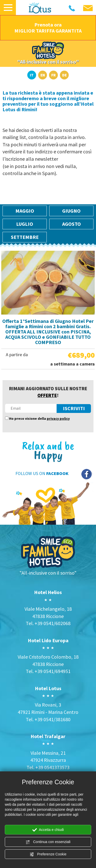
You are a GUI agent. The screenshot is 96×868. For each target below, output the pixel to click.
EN (43, 75)
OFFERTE (47, 395)
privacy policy (58, 418)
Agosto (71, 224)
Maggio (25, 211)
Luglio (25, 224)
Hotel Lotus (48, 688)
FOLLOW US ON (42, 473)
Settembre (25, 237)
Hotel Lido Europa (48, 640)
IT (32, 75)
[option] (48, 310)
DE (64, 75)
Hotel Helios (48, 592)
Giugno (71, 211)
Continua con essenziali (48, 842)
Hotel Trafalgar (48, 736)
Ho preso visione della (39, 418)
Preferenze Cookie (48, 854)
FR (53, 75)
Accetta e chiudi (48, 830)
